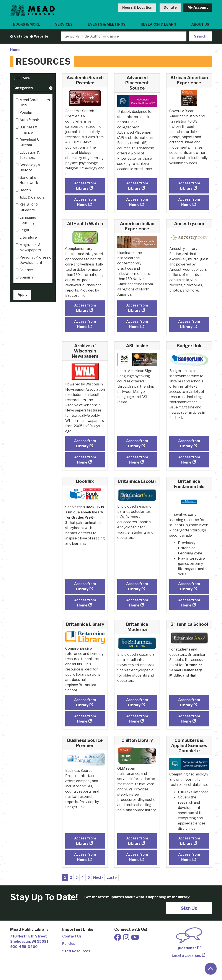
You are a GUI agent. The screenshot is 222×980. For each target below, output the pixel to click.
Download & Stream (29, 142)
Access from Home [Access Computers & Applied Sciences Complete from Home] (189, 857)
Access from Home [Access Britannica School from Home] (189, 719)
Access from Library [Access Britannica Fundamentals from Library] (189, 586)
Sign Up (189, 908)
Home (15, 50)
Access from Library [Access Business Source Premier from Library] (85, 841)
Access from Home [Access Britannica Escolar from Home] (137, 603)
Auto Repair (29, 120)
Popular (26, 112)
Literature (28, 237)
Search (200, 36)
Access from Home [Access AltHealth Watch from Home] (85, 324)
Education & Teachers (30, 155)
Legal (24, 230)
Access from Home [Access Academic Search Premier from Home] (85, 202)
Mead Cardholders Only (35, 102)
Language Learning (28, 220)
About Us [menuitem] (200, 24)
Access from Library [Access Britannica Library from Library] (85, 702)
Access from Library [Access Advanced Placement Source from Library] (137, 186)
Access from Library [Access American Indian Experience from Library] (137, 308)
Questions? (186, 948)
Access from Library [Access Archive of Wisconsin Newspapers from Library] (85, 443)
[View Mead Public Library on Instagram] (127, 939)
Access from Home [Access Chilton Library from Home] (137, 857)
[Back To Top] (211, 969)
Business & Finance (29, 130)
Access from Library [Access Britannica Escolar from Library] (137, 586)
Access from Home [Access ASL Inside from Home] (137, 460)
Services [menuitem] (64, 24)
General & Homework (29, 180)
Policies (69, 944)
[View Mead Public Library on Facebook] (118, 939)
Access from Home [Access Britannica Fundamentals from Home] (189, 603)
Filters (22, 78)
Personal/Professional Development (38, 260)
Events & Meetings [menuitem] (107, 24)
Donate (170, 7)
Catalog (21, 36)
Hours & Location (137, 7)
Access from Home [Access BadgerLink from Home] (189, 460)
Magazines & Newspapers (30, 247)
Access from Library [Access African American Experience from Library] (189, 186)
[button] (33, 89)
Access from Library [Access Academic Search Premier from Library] (85, 186)
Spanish (26, 277)
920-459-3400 (24, 947)
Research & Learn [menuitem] (158, 24)
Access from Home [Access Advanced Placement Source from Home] (137, 202)
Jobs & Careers (32, 197)
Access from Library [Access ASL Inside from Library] (137, 443)
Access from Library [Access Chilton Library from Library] (137, 841)
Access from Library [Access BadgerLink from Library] (189, 443)
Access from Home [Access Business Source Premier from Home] (85, 857)
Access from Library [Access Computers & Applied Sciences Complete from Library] (189, 841)
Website (41, 36)
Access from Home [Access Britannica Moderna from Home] (137, 719)
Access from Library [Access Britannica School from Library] (189, 702)
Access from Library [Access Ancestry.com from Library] (189, 324)
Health (25, 190)
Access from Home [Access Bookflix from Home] (85, 603)
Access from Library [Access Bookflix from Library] (85, 586)
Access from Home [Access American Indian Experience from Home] (137, 324)
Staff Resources (76, 951)
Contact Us (72, 936)
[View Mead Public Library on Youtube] (135, 939)
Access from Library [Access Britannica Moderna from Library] (137, 702)
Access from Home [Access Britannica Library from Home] (85, 719)
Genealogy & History (30, 168)
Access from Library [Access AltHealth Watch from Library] (85, 308)
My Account (198, 7)
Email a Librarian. (186, 955)
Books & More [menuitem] (26, 24)
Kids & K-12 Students (29, 207)
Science (26, 270)
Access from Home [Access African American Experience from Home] (189, 202)
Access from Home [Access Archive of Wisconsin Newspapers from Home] (85, 460)
